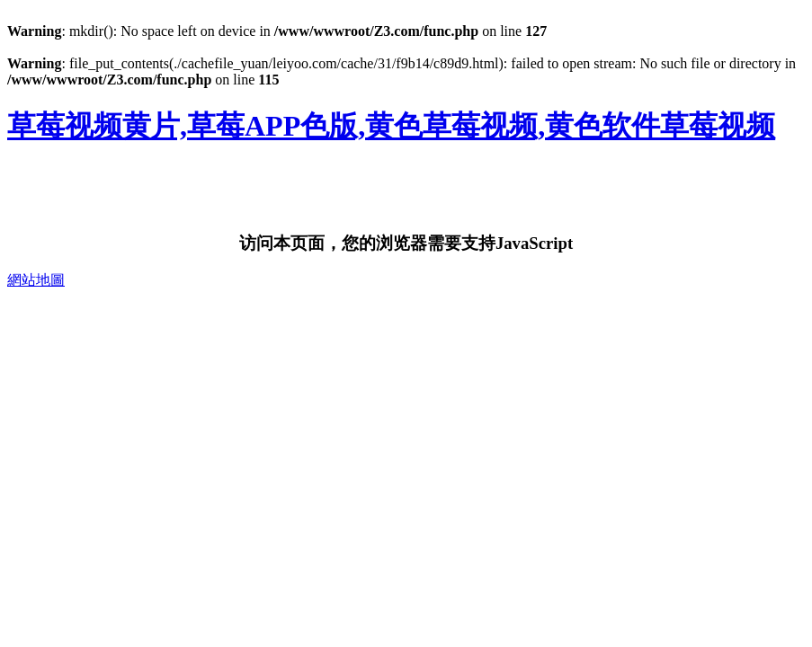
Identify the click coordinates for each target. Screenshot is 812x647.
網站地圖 (36, 280)
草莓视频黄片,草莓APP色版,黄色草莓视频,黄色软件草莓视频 (391, 126)
